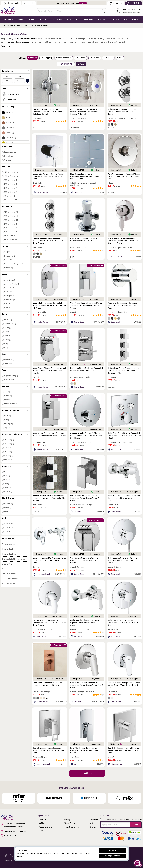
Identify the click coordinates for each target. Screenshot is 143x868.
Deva (7, 308)
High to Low (108, 58)
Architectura (10, 324)
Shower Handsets (9, 554)
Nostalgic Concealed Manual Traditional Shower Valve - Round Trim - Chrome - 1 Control (123, 241)
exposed (25, 42)
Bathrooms (8, 19)
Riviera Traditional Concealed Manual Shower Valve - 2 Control (86, 369)
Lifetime (8, 460)
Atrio (7, 332)
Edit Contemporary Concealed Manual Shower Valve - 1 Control (47, 684)
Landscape (10, 152)
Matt (8, 508)
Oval (7, 252)
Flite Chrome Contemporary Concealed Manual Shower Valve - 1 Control (85, 750)
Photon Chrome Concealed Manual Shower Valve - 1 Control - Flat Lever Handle (49, 371)
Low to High (95, 58)
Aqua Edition (10, 280)
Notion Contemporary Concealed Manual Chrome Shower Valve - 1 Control (50, 434)
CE (6, 472)
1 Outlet (9, 524)
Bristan (8, 292)
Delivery (67, 820)
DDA (7, 476)
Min (8, 77)
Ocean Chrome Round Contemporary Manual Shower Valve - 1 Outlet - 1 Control (86, 176)
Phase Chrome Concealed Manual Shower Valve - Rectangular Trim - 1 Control (86, 306)
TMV (7, 484)
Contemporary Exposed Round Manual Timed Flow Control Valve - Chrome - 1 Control (86, 112)
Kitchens (115, 19)
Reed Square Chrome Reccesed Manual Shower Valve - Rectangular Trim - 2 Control (50, 498)
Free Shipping (46, 58)
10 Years (9, 440)
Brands (29, 3)
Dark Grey (11, 138)
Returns (93, 827)
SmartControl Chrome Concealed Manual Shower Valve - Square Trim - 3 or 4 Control (124, 436)
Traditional (9, 364)
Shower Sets (7, 564)
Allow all (112, 851)
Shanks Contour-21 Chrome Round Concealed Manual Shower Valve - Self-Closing (87, 436)
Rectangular (10, 256)
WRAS (8, 492)
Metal (8, 400)
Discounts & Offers (46, 827)
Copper (10, 133)
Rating (120, 58)
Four (7, 420)
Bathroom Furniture (85, 19)
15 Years (9, 444)
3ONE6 (8, 320)
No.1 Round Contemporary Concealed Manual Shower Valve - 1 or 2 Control (87, 685)
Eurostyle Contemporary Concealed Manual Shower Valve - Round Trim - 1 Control (49, 623)
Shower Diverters (9, 574)
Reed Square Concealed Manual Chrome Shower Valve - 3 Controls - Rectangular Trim (124, 371)
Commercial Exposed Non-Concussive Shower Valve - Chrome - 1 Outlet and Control (49, 112)
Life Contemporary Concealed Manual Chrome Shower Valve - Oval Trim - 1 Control (50, 306)
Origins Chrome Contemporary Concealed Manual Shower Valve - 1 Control (85, 560)
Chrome (11, 128)
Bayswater (9, 288)
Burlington (9, 296)
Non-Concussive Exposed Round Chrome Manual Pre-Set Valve (86, 240)
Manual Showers (9, 584)
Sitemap (42, 831)
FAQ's (92, 823)
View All (81, 64)
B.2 (7, 348)
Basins (32, 19)
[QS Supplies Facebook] (6, 856)
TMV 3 (8, 488)
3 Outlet (8, 532)
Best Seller (32, 58)
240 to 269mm (11, 228)
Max (19, 77)
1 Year (8, 448)
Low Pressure (11, 380)
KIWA (7, 480)
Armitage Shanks (12, 284)
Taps (69, 19)
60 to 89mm (10, 196)
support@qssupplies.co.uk (13, 831)
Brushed (9, 504)
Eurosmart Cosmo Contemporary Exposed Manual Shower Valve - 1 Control (124, 498)
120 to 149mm (11, 172)
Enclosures (57, 19)
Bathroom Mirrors (132, 19)
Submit (136, 825)
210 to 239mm (11, 184)
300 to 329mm (11, 192)
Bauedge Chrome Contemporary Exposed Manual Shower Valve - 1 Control (86, 623)
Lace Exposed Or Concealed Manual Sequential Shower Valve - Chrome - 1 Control (50, 560)
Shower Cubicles (9, 544)
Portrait (9, 156)
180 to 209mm (11, 180)
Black (10, 112)
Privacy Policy (69, 823)
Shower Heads (8, 549)
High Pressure (11, 376)
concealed (12, 42)
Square (8, 268)
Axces (8, 340)
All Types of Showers (10, 569)
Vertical (8, 160)
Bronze (10, 123)
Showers (44, 19)
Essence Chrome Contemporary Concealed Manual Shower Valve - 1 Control (123, 560)
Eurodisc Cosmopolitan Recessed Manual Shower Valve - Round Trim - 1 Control (124, 685)
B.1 (7, 344)
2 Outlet (9, 528)
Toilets (21, 19)
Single (8, 424)
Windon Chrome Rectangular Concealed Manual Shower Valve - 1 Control (85, 498)
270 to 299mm (11, 188)
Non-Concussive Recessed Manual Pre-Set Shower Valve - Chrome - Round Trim (124, 176)
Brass (9, 118)
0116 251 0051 (8, 836)
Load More (87, 773)
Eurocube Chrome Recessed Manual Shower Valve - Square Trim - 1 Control (48, 750)
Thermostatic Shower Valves (14, 559)
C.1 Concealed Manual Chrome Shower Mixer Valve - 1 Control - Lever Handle (123, 750)
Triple (7, 428)
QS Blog (42, 823)
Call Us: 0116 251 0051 (131, 10)
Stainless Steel (11, 404)
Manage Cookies (112, 856)
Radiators (102, 19)
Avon (7, 336)
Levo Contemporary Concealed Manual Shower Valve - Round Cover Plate (122, 306)
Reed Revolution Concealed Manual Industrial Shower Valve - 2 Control (122, 112)
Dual (8, 416)
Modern (9, 360)
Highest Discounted (64, 58)
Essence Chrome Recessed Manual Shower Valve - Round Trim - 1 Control (123, 623)
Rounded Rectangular (14, 264)
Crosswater (10, 300)
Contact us (94, 820)
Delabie (8, 304)
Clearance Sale (11, 3)
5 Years (9, 456)
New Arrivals (81, 58)
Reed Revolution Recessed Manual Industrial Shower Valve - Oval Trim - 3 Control (48, 241)
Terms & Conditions (72, 827)
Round (8, 260)
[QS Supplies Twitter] (12, 856)
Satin (7, 512)
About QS (42, 820)
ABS (7, 392)
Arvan (8, 328)
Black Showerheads (10, 579)
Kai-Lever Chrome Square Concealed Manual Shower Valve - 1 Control (48, 176)
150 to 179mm (11, 176)
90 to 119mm (11, 200)
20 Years (9, 452)
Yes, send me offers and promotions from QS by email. (122, 819)
